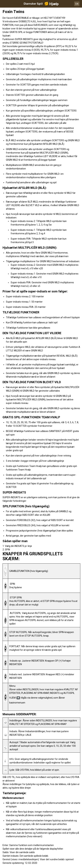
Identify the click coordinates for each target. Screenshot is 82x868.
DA (77, 4)
